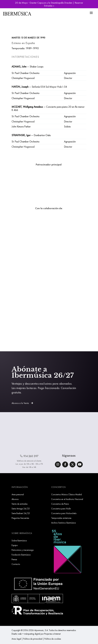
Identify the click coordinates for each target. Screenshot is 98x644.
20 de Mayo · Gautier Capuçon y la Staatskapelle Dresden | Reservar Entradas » (49, 4)
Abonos (15, 499)
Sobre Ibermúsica (19, 541)
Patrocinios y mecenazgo (23, 550)
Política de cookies (53, 639)
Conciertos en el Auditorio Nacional (67, 499)
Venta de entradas (20, 504)
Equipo (15, 545)
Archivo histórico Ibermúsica (63, 523)
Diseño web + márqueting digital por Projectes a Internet (36, 634)
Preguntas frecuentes (20, 518)
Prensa (14, 559)
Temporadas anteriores (61, 518)
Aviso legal (16, 639)
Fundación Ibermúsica (21, 555)
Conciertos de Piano (60, 504)
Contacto (16, 564)
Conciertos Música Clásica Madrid (66, 494)
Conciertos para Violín (61, 509)
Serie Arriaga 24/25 (21, 509)
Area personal (18, 494)
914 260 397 (29, 456)
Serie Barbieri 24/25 (21, 513)
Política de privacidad (33, 639)
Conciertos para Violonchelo (64, 513)
